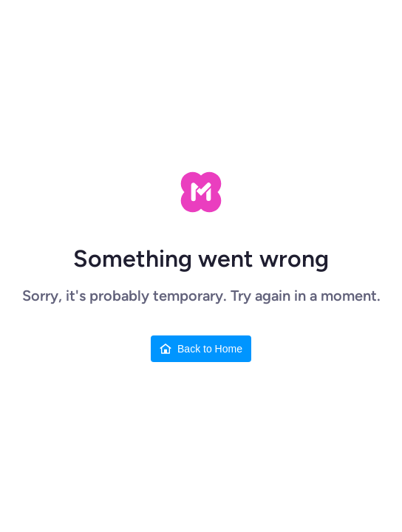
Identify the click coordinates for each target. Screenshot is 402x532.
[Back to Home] (201, 349)
